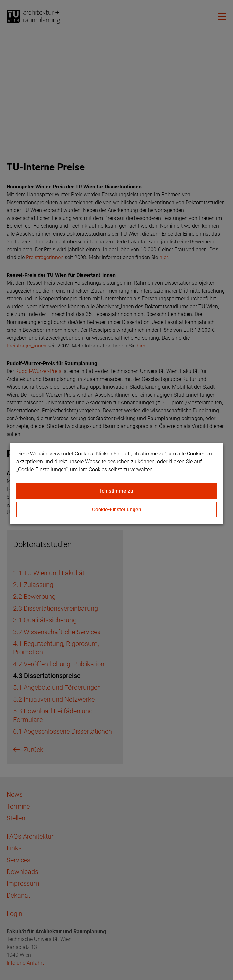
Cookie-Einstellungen (117, 510)
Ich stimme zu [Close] (117, 491)
